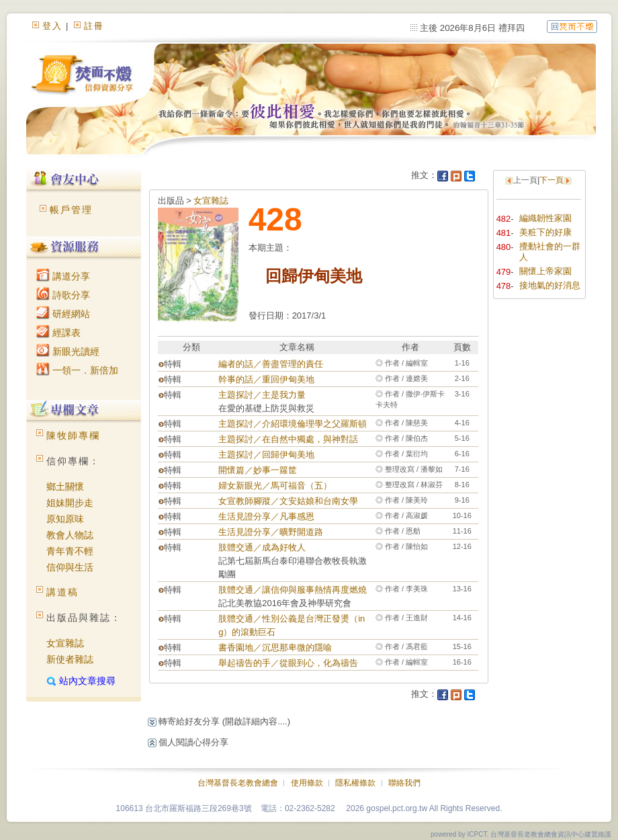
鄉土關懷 (65, 487)
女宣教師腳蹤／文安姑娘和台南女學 (288, 501)
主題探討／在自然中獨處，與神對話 (288, 439)
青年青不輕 (70, 551)
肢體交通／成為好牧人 (262, 547)
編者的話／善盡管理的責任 (271, 364)
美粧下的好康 (545, 232)
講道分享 (63, 276)
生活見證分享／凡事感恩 (266, 516)
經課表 (58, 333)
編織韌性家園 (545, 218)
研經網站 (63, 314)
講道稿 (62, 592)
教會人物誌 (70, 535)
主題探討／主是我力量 (262, 395)
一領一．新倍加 (77, 370)
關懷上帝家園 (545, 271)
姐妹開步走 (70, 503)
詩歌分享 (63, 295)
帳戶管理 (71, 210)
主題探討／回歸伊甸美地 (266, 455)
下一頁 (551, 180)
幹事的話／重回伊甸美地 (266, 379)
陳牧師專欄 (73, 435)
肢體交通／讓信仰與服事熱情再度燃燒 (293, 590)
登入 (52, 26)
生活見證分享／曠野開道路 (271, 532)
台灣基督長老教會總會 (238, 783)
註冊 (94, 26)
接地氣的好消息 (550, 285)
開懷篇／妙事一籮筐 (258, 470)
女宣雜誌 (65, 643)
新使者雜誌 (70, 659)
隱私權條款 (355, 783)
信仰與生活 (70, 567)
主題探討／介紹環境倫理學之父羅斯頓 (293, 424)
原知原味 (65, 519)
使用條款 (307, 783)
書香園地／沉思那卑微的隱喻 (275, 647)
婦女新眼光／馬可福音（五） (275, 486)
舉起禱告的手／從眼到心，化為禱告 (288, 663)
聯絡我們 (404, 783)
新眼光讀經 (68, 351)
